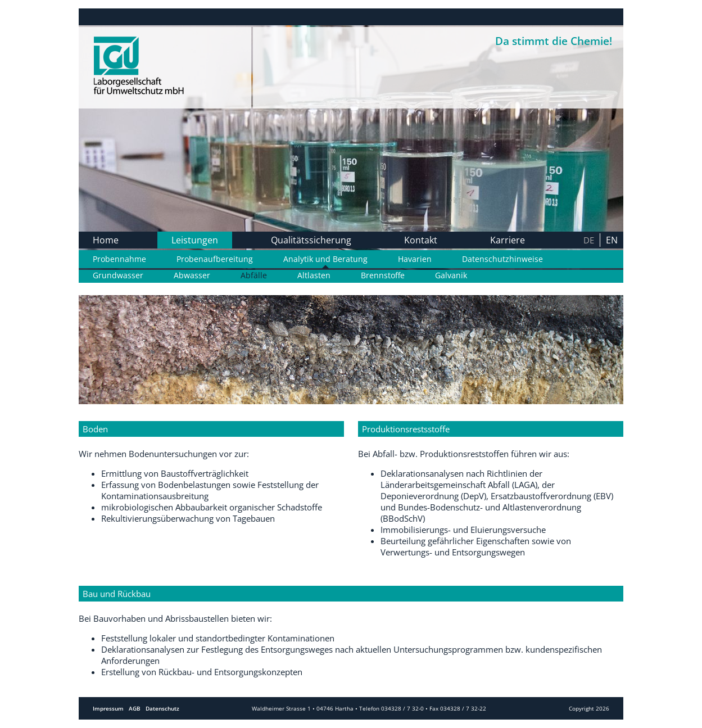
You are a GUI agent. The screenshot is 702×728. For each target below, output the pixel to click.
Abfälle (254, 275)
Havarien (415, 259)
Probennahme (119, 259)
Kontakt (421, 240)
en (612, 240)
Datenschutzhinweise (502, 259)
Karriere (508, 240)
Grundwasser (118, 275)
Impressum (108, 709)
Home (106, 240)
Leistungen (195, 240)
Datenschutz (162, 709)
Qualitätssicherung (311, 240)
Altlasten (314, 275)
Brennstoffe (383, 275)
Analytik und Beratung (325, 259)
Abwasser (192, 275)
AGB (135, 709)
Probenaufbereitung (215, 259)
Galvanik (451, 275)
